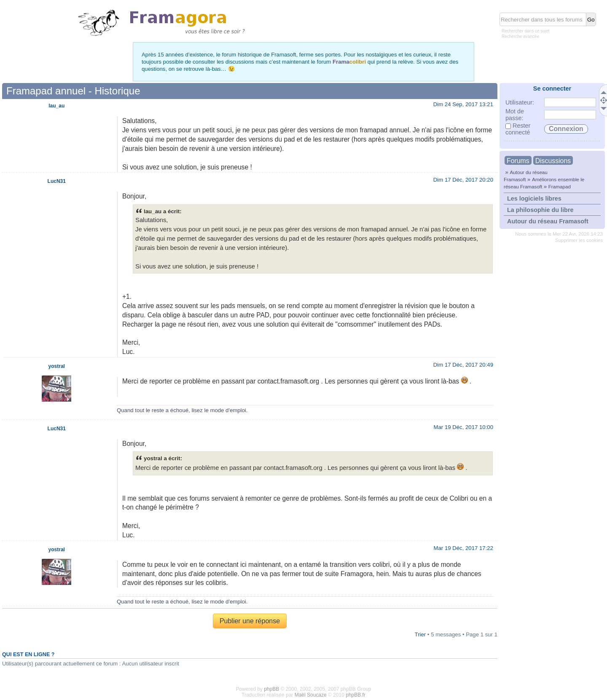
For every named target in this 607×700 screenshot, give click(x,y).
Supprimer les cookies (579, 240)
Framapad (560, 186)
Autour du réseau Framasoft (548, 221)
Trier (420, 634)
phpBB (271, 689)
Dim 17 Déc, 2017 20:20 (463, 180)
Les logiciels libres (534, 198)
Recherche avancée (520, 36)
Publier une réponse (250, 621)
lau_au (56, 106)
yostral (57, 366)
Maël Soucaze (311, 695)
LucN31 (57, 181)
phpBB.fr (356, 695)
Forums (518, 161)
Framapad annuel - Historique (73, 91)
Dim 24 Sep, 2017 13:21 (463, 104)
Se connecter (552, 89)
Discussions (553, 161)
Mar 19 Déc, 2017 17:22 (464, 548)
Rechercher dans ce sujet (525, 31)
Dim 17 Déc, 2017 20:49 (463, 365)
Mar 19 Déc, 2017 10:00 (464, 427)
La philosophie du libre (540, 210)
